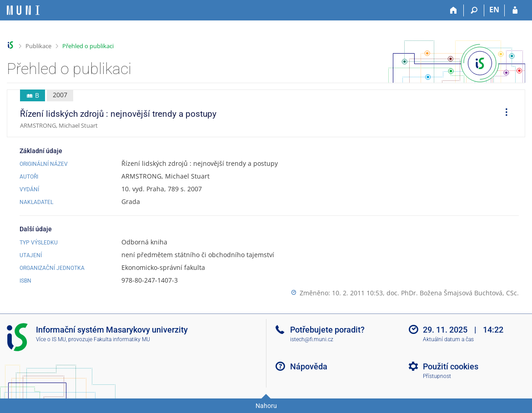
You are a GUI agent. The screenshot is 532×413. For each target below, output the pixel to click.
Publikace (38, 46)
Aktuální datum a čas (448, 339)
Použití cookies (451, 366)
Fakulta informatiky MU (122, 339)
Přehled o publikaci (88, 46)
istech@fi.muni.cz (312, 339)
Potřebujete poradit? (327, 330)
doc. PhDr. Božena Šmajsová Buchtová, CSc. (453, 293)
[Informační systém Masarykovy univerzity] (23, 10)
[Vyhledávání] (474, 10)
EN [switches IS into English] (494, 10)
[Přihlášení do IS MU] (515, 10)
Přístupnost (437, 376)
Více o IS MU (51, 339)
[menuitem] (503, 114)
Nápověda (309, 366)
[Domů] (454, 10)
